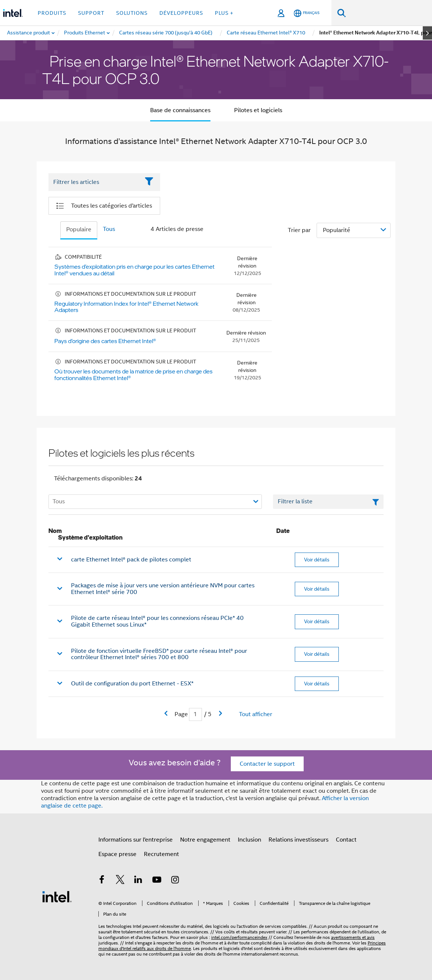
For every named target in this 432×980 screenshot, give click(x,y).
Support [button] (91, 13)
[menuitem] (85, 33)
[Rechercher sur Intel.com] (389, 13)
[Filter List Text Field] (94, 182)
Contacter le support (267, 764)
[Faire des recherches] (342, 13)
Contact (346, 840)
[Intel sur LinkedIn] (138, 881)
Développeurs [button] (181, 13)
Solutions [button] (132, 13)
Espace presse (117, 854)
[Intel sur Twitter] (120, 881)
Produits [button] (52, 13)
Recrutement (161, 854)
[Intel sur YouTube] (157, 881)
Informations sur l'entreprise (136, 840)
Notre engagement (205, 840)
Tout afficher (256, 714)
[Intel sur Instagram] (175, 881)
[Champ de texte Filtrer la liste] (328, 502)
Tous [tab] (109, 229)
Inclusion (249, 840)
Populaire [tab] (79, 229)
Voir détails (317, 560)
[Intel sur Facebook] (102, 881)
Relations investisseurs (298, 840)
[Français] (307, 13)
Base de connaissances (180, 110)
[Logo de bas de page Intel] (57, 896)
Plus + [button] (224, 13)
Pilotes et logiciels (258, 110)
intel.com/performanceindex (239, 937)
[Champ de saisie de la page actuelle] (195, 714)
